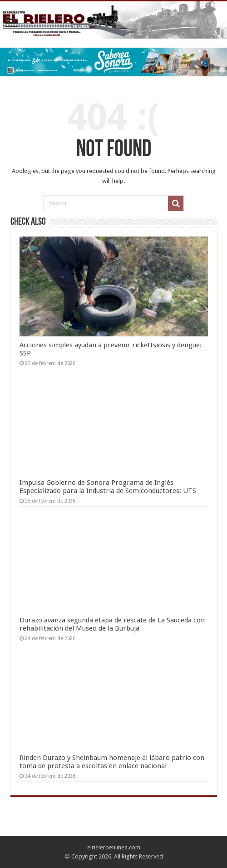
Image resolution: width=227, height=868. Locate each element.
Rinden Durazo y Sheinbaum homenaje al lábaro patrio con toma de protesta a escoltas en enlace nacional (112, 762)
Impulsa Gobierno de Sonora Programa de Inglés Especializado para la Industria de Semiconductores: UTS (108, 487)
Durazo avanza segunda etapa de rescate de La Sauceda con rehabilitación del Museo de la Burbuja (112, 624)
